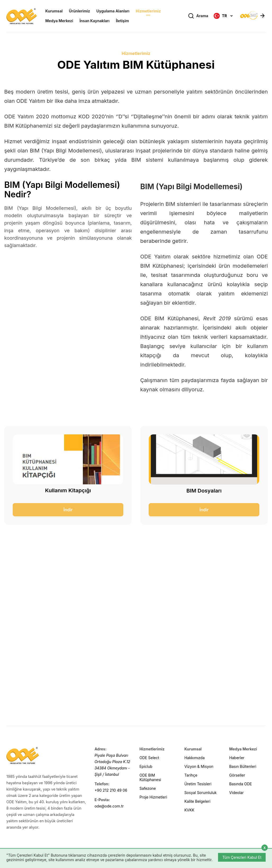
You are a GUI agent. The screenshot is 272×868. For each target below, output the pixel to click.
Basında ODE (241, 784)
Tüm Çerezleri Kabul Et (241, 857)
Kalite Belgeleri (197, 801)
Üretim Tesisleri (198, 784)
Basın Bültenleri (243, 766)
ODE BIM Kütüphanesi (150, 777)
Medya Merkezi (59, 21)
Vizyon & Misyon (199, 766)
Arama (198, 16)
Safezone (148, 788)
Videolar (236, 793)
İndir (68, 510)
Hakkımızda (195, 758)
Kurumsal (54, 11)
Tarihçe (191, 775)
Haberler (237, 758)
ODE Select (149, 758)
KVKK (189, 810)
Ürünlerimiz (80, 11)
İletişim (122, 21)
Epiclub (146, 766)
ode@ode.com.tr (109, 806)
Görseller (237, 775)
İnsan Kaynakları (94, 21)
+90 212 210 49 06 (111, 790)
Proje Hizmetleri (153, 797)
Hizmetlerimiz (148, 11)
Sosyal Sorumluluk (201, 793)
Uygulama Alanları (113, 11)
